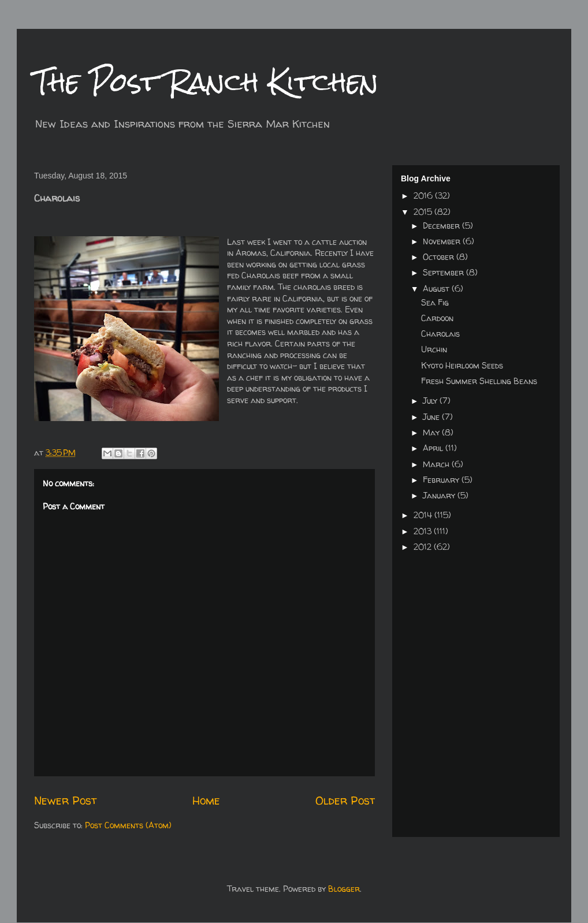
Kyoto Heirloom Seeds (462, 365)
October (440, 257)
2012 (424, 547)
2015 (424, 212)
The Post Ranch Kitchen (206, 82)
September (444, 272)
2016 (424, 196)
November (443, 241)
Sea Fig (435, 302)
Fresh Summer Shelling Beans (479, 381)
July (431, 401)
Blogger (344, 889)
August (437, 289)
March (437, 464)
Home (206, 800)
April (434, 448)
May (432, 432)
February (442, 480)
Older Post (345, 800)
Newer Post (65, 800)
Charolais (440, 334)
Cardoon (437, 318)
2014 (424, 515)
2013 (424, 531)
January (440, 495)
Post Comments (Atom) (128, 825)
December (442, 226)
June (432, 417)
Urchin (434, 349)
